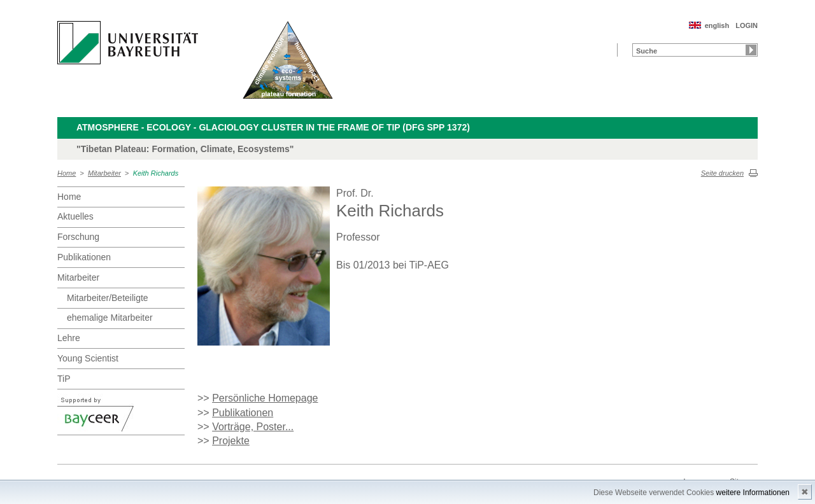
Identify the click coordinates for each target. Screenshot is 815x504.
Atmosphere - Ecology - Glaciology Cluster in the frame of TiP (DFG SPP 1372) (273, 127)
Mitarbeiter (104, 173)
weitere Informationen (753, 493)
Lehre (69, 338)
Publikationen (84, 257)
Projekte (231, 441)
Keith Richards (156, 173)
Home (67, 173)
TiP (64, 379)
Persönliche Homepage (265, 398)
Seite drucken (722, 173)
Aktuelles (75, 216)
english (717, 25)
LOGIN (747, 25)
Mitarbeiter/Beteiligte (108, 298)
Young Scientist (88, 358)
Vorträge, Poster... (253, 427)
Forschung (78, 237)
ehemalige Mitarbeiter (110, 318)
